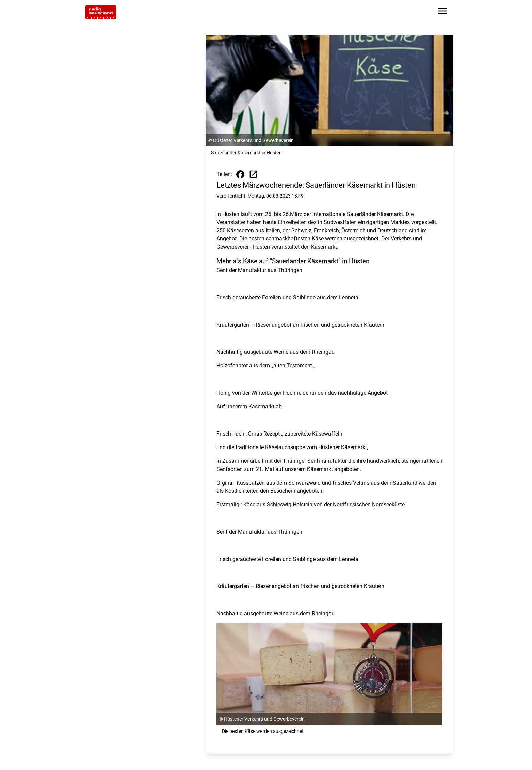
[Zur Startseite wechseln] (101, 12)
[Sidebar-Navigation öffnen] (442, 12)
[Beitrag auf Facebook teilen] (240, 174)
